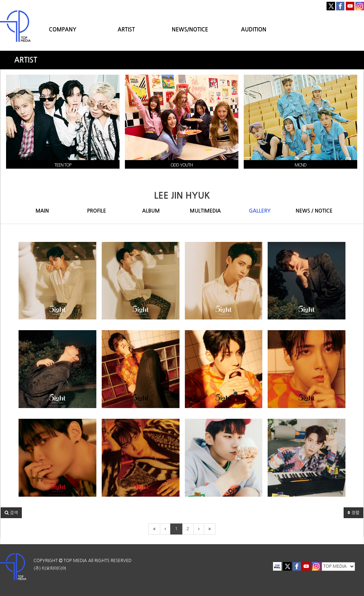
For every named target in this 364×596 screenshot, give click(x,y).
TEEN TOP (63, 165)
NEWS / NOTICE (314, 211)
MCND (300, 165)
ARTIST (126, 29)
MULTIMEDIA (205, 211)
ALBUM (151, 211)
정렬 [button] (353, 513)
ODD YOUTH (182, 165)
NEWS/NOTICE (190, 29)
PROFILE (97, 211)
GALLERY (260, 211)
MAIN (42, 211)
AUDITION (254, 29)
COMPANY (63, 29)
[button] (11, 513)
